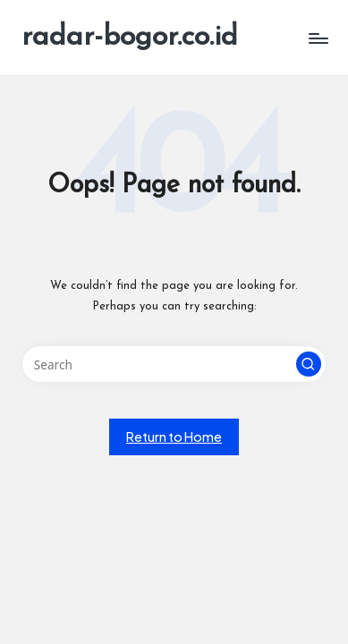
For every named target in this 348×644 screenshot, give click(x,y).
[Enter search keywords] (174, 364)
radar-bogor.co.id (130, 38)
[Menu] (318, 38)
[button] (309, 364)
